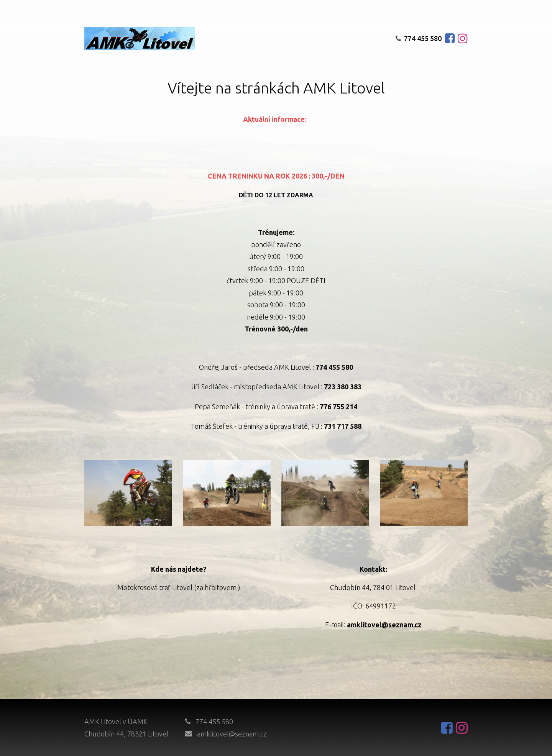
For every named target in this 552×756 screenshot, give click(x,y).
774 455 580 (419, 38)
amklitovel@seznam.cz (232, 734)
